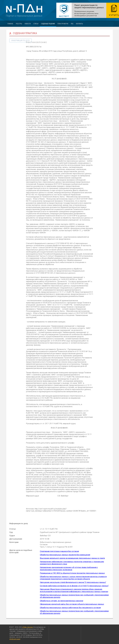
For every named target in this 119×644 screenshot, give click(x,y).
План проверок (63, 24)
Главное (10, 24)
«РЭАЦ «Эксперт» (28, 627)
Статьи (36, 24)
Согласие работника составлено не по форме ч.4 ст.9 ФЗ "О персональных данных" (74, 586)
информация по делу (20, 40)
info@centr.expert (15, 639)
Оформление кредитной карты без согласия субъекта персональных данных (72, 604)
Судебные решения (48, 24)
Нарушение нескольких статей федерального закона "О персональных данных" (73, 582)
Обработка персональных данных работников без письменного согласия (70, 608)
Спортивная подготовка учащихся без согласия (59, 551)
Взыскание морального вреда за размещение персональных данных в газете (72, 558)
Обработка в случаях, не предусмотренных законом (61, 601)
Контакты (79, 24)
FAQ (72, 24)
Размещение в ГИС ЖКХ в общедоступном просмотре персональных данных (72, 573)
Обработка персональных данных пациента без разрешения (65, 555)
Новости (28, 24)
